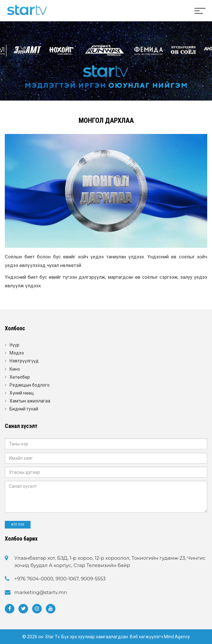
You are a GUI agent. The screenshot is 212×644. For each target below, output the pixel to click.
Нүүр (14, 345)
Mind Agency (177, 637)
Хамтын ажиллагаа (30, 401)
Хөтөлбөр (20, 377)
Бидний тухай (24, 409)
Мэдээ (17, 353)
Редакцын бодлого (30, 385)
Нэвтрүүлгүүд (24, 361)
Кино (15, 369)
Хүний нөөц (22, 393)
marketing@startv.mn (41, 592)
